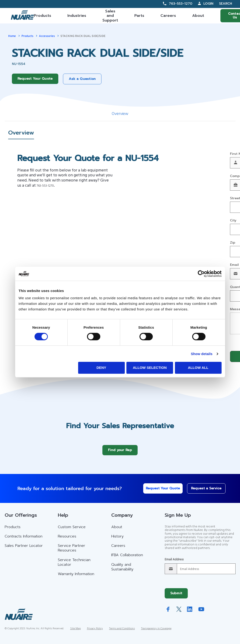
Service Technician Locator (74, 566)
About (198, 16)
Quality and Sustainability (122, 570)
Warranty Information (76, 577)
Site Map (75, 632)
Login (208, 4)
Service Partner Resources (71, 551)
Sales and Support (110, 16)
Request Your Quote (35, 79)
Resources (67, 540)
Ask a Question (82, 79)
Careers (168, 16)
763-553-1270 (181, 4)
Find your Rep (120, 454)
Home (12, 36)
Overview (120, 114)
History (117, 540)
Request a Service (203, 492)
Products (42, 16)
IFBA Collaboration (127, 559)
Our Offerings (21, 519)
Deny (101, 368)
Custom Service (72, 530)
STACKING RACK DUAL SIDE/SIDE (83, 36)
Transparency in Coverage (156, 632)
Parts (139, 16)
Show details (202, 354)
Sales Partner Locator (24, 549)
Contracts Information (24, 540)
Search (226, 4)
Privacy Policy (95, 632)
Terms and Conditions (122, 632)
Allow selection (150, 368)
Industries (77, 16)
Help (63, 519)
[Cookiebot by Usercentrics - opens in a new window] (201, 274)
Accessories (47, 36)
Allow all (198, 368)
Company (122, 519)
